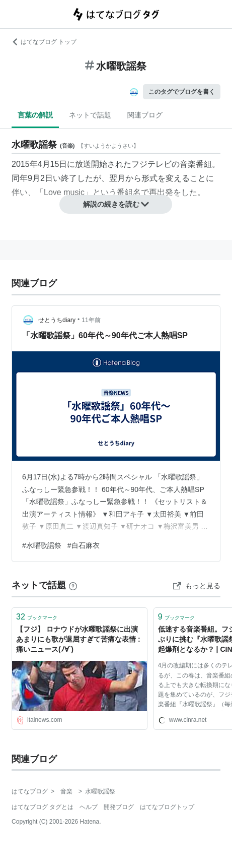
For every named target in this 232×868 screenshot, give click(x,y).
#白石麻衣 (84, 545)
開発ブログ (119, 807)
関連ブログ (145, 115)
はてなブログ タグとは (43, 807)
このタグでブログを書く (182, 92)
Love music (64, 192)
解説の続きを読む (116, 204)
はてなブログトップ (167, 807)
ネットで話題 (90, 115)
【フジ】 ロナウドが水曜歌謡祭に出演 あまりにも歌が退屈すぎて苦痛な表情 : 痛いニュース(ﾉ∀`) (80, 639)
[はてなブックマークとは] (73, 585)
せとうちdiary (57, 320)
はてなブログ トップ (44, 42)
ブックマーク (37, 617)
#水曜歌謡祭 (42, 545)
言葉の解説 (35, 115)
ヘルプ (89, 807)
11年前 (91, 320)
